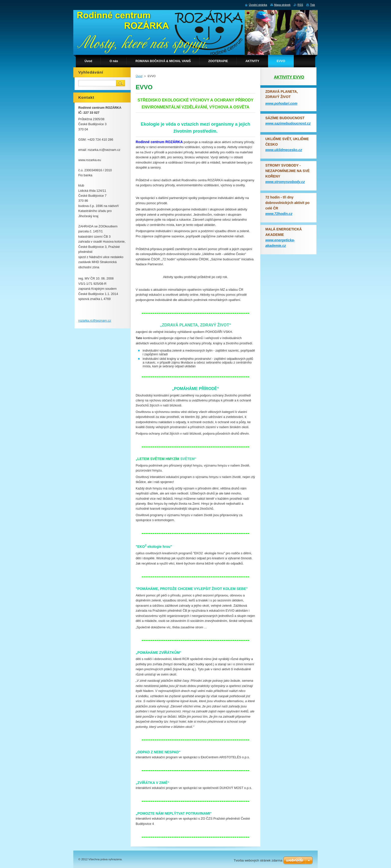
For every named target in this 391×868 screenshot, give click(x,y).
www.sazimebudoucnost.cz (288, 123)
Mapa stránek (282, 5)
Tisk (312, 5)
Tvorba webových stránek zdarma (258, 860)
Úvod (139, 76)
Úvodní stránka (258, 5)
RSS (300, 5)
